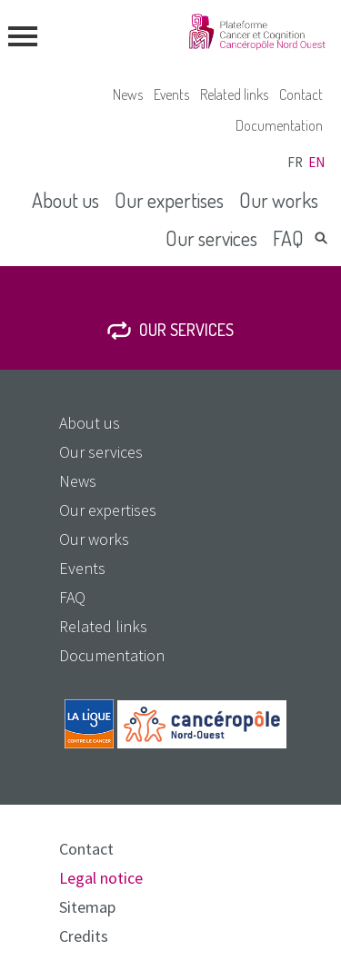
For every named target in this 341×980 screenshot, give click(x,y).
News (128, 94)
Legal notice (101, 878)
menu (23, 36)
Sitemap (87, 907)
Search (321, 238)
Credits (84, 936)
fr (295, 162)
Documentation (279, 125)
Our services (211, 238)
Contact (301, 94)
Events (171, 94)
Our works (279, 200)
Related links (234, 94)
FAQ (288, 238)
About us (65, 200)
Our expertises (169, 200)
